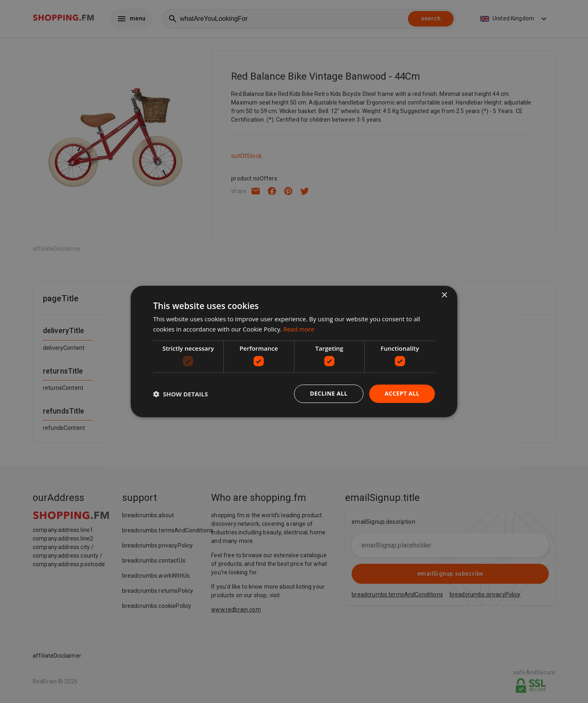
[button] (180, 394)
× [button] (444, 295)
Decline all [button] (328, 393)
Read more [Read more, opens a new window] (299, 329)
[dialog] (294, 351)
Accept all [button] (402, 393)
